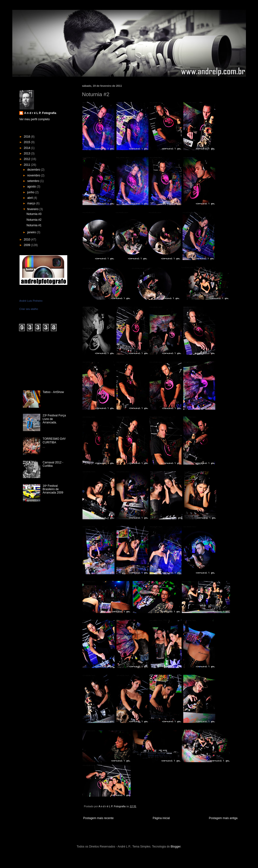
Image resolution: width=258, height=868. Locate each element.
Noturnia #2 (34, 220)
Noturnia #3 (34, 214)
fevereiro (33, 209)
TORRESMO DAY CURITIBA (54, 441)
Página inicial (161, 818)
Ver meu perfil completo (34, 119)
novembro (34, 175)
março (32, 203)
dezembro (34, 170)
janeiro (32, 232)
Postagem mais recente (98, 818)
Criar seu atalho (29, 309)
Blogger (176, 847)
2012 (27, 159)
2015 (27, 142)
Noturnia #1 (34, 225)
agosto (32, 187)
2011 (27, 165)
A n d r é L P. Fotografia (40, 113)
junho (31, 192)
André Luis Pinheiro (31, 301)
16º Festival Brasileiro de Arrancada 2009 (53, 489)
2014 (27, 148)
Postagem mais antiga (223, 818)
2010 (27, 240)
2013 (27, 154)
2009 (27, 245)
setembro (34, 181)
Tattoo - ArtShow (53, 392)
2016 (27, 137)
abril (30, 198)
